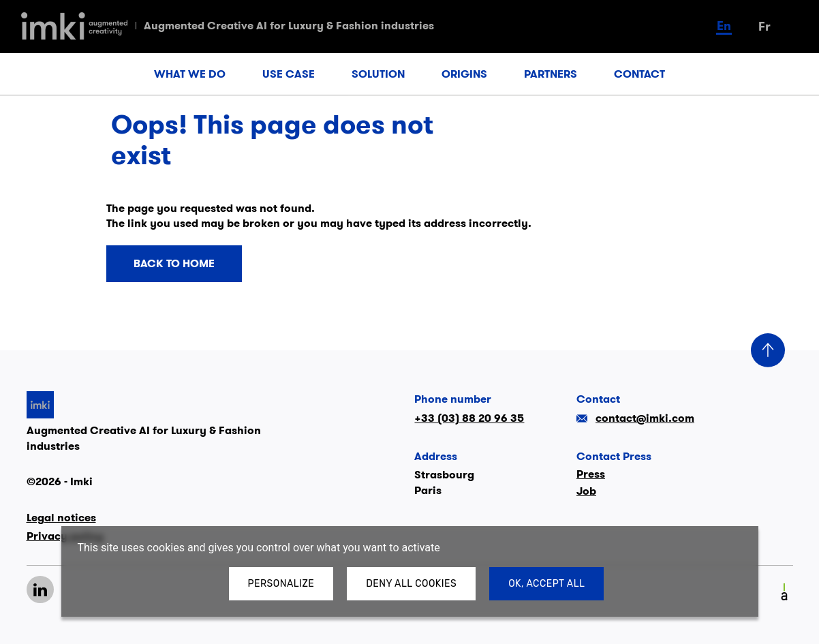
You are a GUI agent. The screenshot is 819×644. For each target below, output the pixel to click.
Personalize (281, 584)
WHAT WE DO (190, 74)
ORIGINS (464, 74)
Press (591, 474)
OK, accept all (546, 584)
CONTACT (639, 74)
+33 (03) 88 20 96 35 (469, 418)
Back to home (174, 264)
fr (764, 26)
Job (586, 491)
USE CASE (289, 74)
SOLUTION (378, 74)
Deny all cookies (411, 584)
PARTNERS (551, 74)
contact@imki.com (635, 418)
